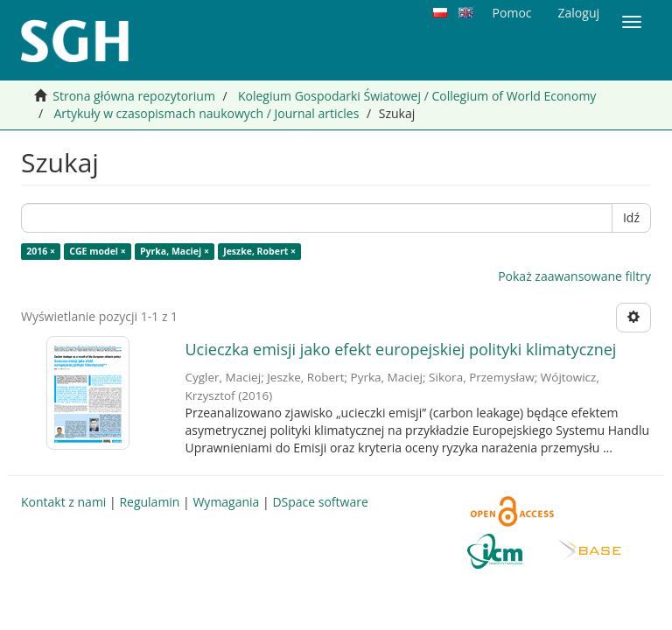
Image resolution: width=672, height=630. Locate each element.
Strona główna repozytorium (134, 96)
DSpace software (320, 502)
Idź (631, 217)
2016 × (41, 251)
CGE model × (98, 251)
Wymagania (226, 502)
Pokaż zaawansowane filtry (574, 276)
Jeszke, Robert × (259, 251)
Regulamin (149, 502)
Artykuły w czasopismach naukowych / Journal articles (206, 113)
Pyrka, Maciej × (175, 251)
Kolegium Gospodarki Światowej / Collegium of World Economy (417, 96)
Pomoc (512, 13)
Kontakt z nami (63, 502)
